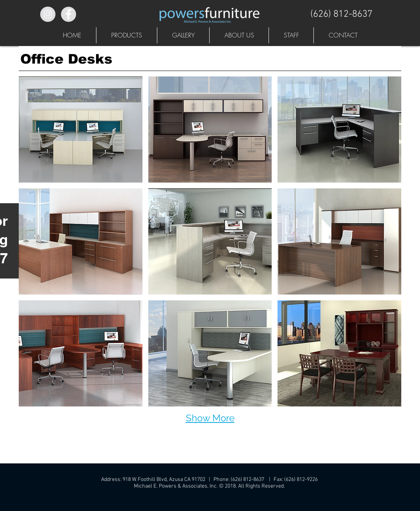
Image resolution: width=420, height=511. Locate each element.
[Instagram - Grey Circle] (48, 14)
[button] (127, 35)
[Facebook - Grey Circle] (69, 14)
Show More (210, 418)
